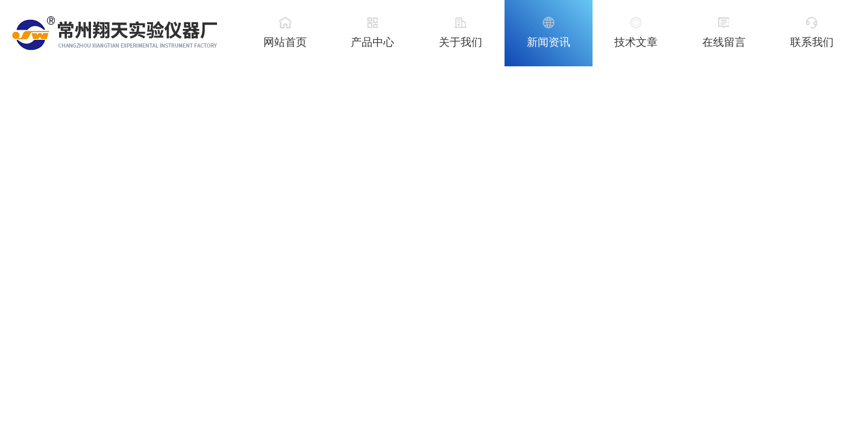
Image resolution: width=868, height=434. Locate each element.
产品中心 (373, 42)
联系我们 (812, 42)
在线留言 (724, 42)
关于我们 (461, 42)
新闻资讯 (549, 42)
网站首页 (285, 42)
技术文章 (636, 42)
